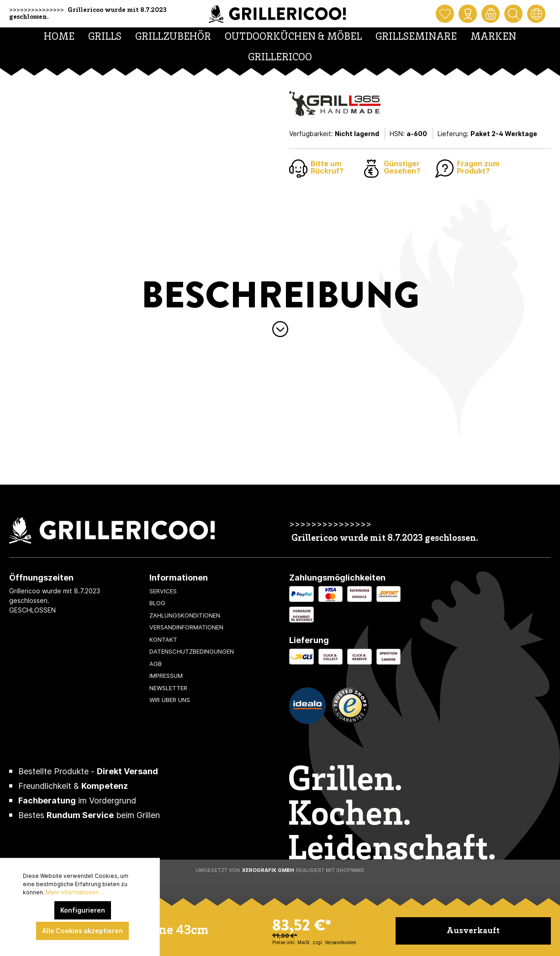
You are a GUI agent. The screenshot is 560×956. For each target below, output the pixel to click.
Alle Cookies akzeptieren (82, 931)
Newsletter (168, 688)
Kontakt (163, 639)
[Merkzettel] (445, 14)
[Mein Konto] (468, 14)
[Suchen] (513, 14)
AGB (156, 664)
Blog (157, 603)
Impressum (166, 676)
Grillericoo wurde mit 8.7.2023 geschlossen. (385, 539)
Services (163, 591)
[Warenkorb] (491, 14)
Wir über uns (170, 700)
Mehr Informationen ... (75, 892)
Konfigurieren (83, 910)
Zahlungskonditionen (185, 615)
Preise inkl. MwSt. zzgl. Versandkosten (314, 942)
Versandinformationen (186, 627)
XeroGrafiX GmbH (268, 870)
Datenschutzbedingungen (192, 651)
